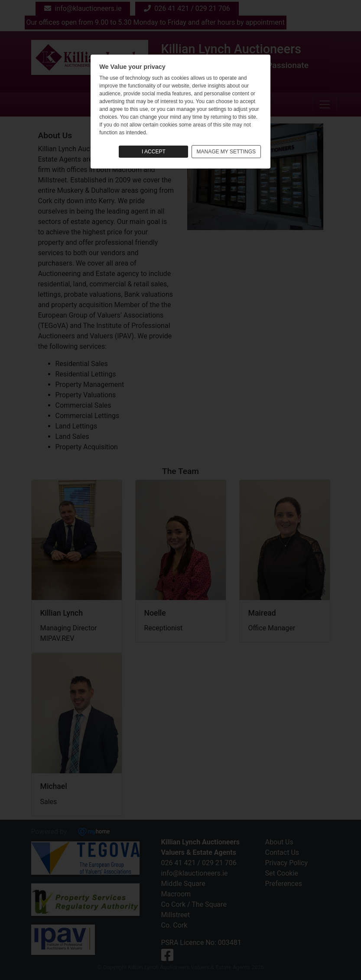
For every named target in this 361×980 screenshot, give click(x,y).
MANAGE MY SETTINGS (226, 152)
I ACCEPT (154, 152)
